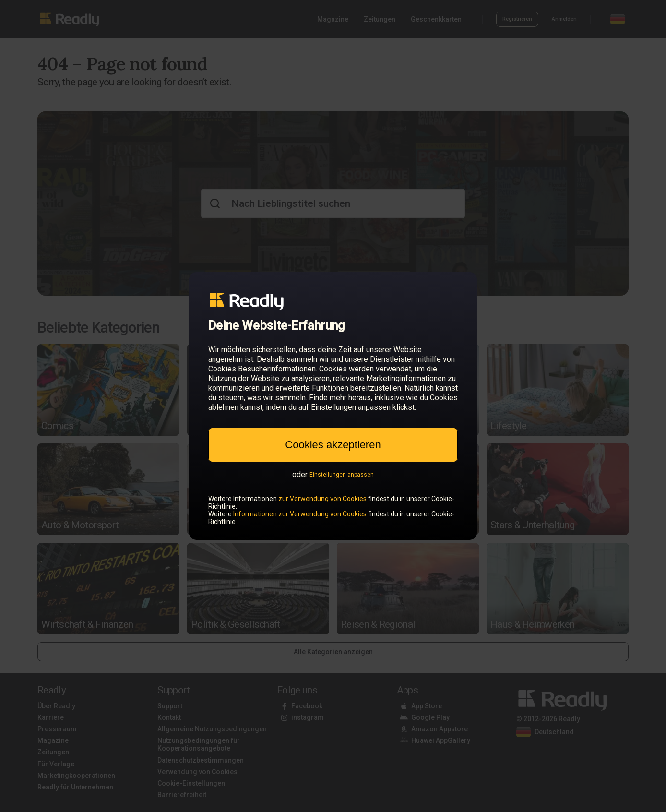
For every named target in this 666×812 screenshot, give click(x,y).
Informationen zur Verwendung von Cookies (300, 514)
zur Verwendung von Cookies (322, 499)
